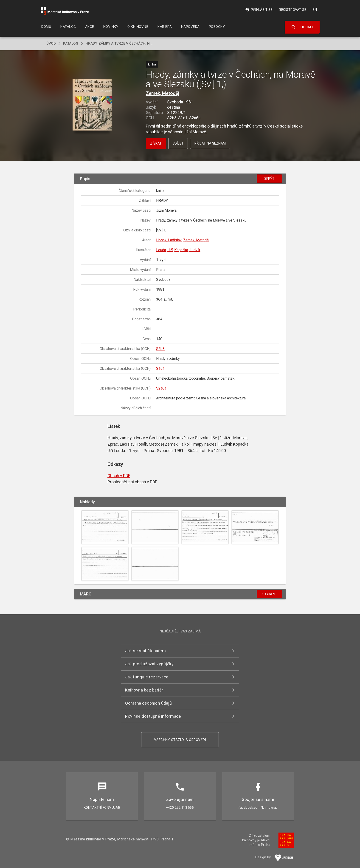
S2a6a (161, 388)
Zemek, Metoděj (163, 93)
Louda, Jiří (164, 250)
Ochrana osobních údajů (148, 703)
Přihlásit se (259, 10)
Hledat (302, 27)
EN (315, 10)
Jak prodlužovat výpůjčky (149, 664)
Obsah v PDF (119, 476)
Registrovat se (293, 10)
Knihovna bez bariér (144, 690)
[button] (92, 105)
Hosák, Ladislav (169, 240)
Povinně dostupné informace (153, 716)
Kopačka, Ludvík (187, 250)
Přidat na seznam (210, 143)
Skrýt (269, 179)
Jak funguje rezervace (147, 677)
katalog (71, 43)
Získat (156, 143)
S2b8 (160, 349)
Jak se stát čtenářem (145, 651)
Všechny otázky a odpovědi (180, 740)
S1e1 (160, 369)
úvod (51, 43)
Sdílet (178, 143)
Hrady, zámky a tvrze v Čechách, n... (119, 43)
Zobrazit (269, 594)
